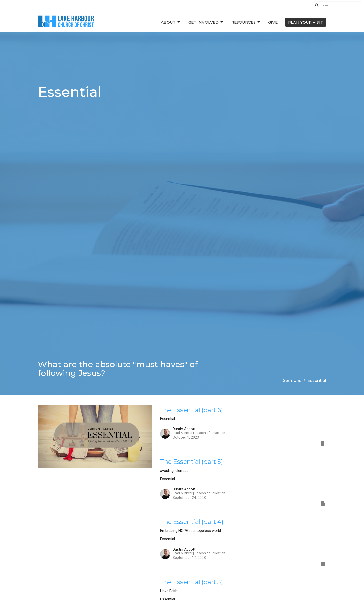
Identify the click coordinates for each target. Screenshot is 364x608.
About (171, 22)
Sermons (292, 380)
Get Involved (206, 22)
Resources (246, 22)
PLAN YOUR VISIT (306, 22)
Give (273, 22)
